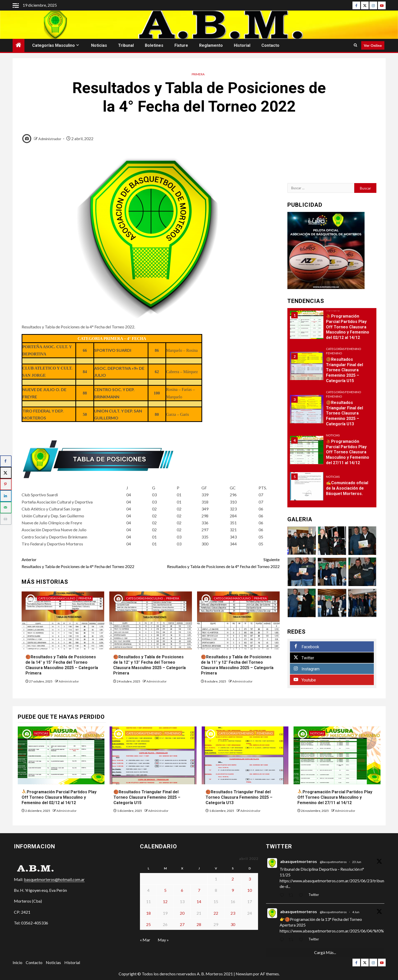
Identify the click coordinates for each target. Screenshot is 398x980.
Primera (198, 74)
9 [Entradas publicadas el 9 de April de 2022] (233, 890)
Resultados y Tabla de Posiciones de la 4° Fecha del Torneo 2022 (86, 562)
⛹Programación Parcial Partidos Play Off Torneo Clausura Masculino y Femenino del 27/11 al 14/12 (348, 452)
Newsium (244, 974)
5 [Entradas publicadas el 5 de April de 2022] (165, 890)
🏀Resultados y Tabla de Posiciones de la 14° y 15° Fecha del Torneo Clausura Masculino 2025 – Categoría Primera (62, 665)
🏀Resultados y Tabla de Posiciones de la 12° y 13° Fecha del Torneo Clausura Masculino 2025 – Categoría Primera (149, 665)
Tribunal (126, 45)
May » (163, 940)
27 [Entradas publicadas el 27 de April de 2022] (182, 924)
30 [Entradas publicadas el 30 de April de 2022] (233, 924)
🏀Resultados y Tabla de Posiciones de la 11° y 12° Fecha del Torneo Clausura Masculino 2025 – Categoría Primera (237, 665)
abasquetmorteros (299, 861)
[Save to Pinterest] (6, 484)
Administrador (50, 139)
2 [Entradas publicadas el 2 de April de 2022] (233, 879)
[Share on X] (6, 473)
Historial (242, 45)
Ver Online (373, 45)
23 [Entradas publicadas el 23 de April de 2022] (233, 913)
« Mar (145, 940)
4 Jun (356, 912)
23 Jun (357, 862)
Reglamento (211, 45)
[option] (332, 327)
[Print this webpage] (6, 519)
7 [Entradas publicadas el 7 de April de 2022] (199, 890)
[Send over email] (6, 507)
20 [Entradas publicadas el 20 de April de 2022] (182, 913)
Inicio (17, 962)
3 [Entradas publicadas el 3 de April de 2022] (250, 879)
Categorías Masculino (54, 45)
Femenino (334, 353)
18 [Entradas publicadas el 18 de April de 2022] (148, 913)
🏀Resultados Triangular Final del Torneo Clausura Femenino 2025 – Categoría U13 (344, 413)
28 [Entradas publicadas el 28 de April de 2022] (199, 924)
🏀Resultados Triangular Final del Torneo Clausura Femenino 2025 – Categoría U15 (344, 370)
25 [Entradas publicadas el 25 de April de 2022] (148, 924)
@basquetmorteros (333, 862)
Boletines (154, 45)
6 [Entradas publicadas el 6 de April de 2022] (182, 890)
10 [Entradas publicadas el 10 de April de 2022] (250, 890)
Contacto (270, 45)
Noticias (99, 45)
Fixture (181, 45)
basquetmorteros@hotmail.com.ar (54, 879)
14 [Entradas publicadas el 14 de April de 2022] (199, 901)
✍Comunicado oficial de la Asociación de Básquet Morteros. (347, 488)
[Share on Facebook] (6, 461)
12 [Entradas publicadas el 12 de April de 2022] (165, 901)
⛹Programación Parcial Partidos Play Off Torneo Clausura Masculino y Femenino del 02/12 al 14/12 (348, 327)
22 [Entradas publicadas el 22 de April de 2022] (216, 913)
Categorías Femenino (344, 349)
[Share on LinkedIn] (6, 496)
